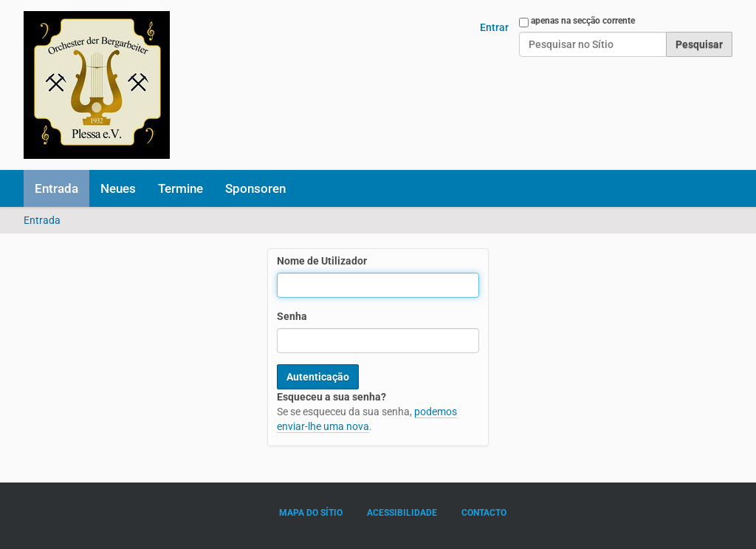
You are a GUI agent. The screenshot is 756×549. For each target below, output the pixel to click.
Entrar (494, 27)
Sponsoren (255, 188)
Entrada (56, 188)
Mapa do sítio (311, 513)
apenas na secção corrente (583, 21)
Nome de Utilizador (322, 261)
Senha (292, 316)
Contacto (484, 513)
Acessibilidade (402, 513)
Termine (181, 188)
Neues (118, 188)
